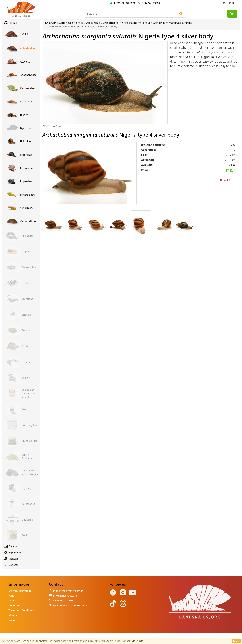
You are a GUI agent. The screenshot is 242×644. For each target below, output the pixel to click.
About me (14, 605)
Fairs (11, 596)
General (11, 565)
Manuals (11, 559)
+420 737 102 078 (151, 3)
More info (137, 641)
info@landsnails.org (124, 3)
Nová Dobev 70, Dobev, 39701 (71, 605)
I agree (236, 641)
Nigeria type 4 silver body (128, 36)
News (12, 620)
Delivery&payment (20, 591)
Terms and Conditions (22, 610)
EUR (232, 3)
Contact (13, 601)
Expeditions (13, 553)
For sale (11, 23)
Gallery (10, 546)
